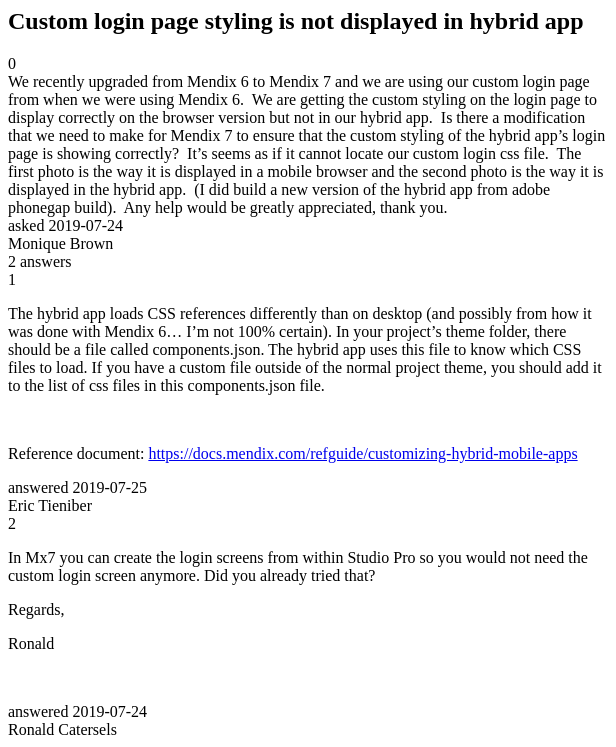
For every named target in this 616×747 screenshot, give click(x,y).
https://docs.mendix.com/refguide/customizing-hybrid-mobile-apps (362, 453)
